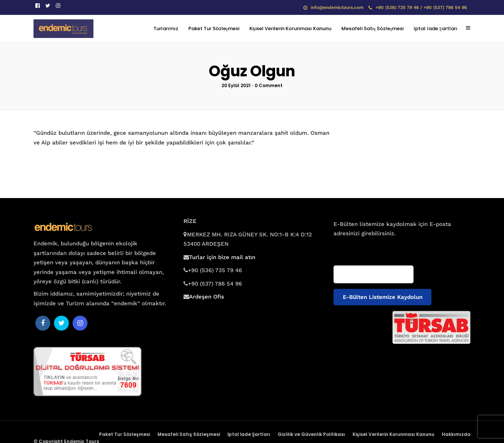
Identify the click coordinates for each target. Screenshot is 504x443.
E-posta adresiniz (355, 248)
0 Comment (269, 85)
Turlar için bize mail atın (222, 257)
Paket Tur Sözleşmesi (214, 28)
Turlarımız (166, 28)
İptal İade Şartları (436, 28)
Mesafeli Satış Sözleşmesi (372, 28)
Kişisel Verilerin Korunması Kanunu (290, 28)
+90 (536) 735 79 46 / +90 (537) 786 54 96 (418, 7)
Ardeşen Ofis (207, 297)
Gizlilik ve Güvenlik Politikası (311, 434)
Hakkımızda (456, 434)
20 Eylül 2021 (236, 85)
